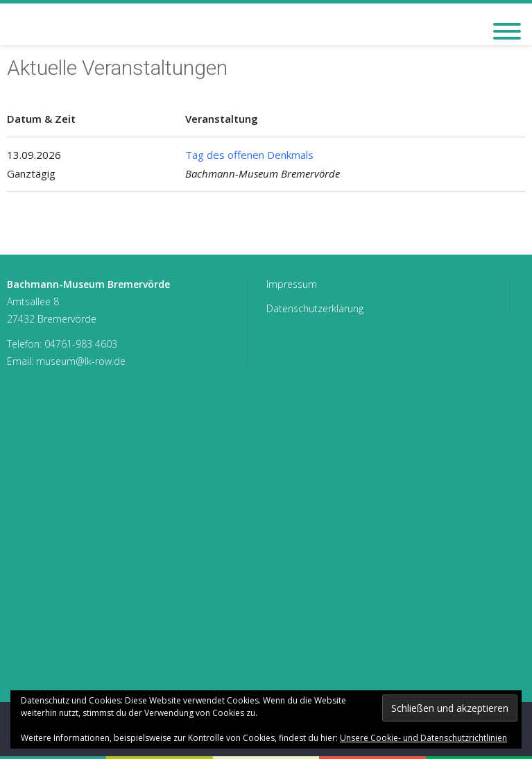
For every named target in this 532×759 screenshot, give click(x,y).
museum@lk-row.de (81, 361)
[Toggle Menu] (507, 31)
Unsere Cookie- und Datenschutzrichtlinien (423, 738)
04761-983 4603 (81, 344)
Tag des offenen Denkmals (249, 155)
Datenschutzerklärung (315, 308)
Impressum (292, 284)
